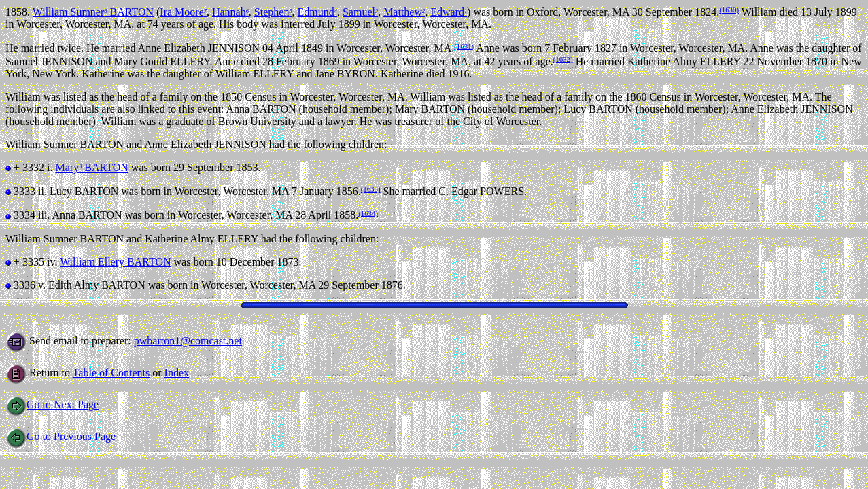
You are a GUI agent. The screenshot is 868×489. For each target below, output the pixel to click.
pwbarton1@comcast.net (188, 341)
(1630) (729, 10)
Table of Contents (111, 373)
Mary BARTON (91, 167)
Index (177, 373)
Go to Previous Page (60, 436)
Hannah (230, 12)
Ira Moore (183, 12)
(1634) (368, 213)
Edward (449, 12)
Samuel (360, 12)
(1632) (563, 59)
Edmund (317, 12)
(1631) (464, 46)
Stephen (273, 12)
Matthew (404, 12)
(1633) (371, 189)
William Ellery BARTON (115, 262)
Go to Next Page (52, 404)
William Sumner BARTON (93, 12)
